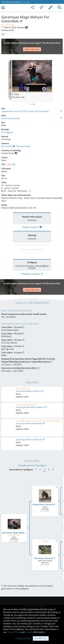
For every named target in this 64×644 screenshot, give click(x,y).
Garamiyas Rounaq (11, 111)
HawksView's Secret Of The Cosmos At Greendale (25, 104)
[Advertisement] (32, 43)
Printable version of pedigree (32, 439)
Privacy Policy (14, 632)
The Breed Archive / (12, 2)
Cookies (29, 632)
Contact (32, 600)
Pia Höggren (7, 125)
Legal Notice (32, 595)
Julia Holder (8, 138)
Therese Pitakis (23, 138)
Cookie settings (23, 638)
